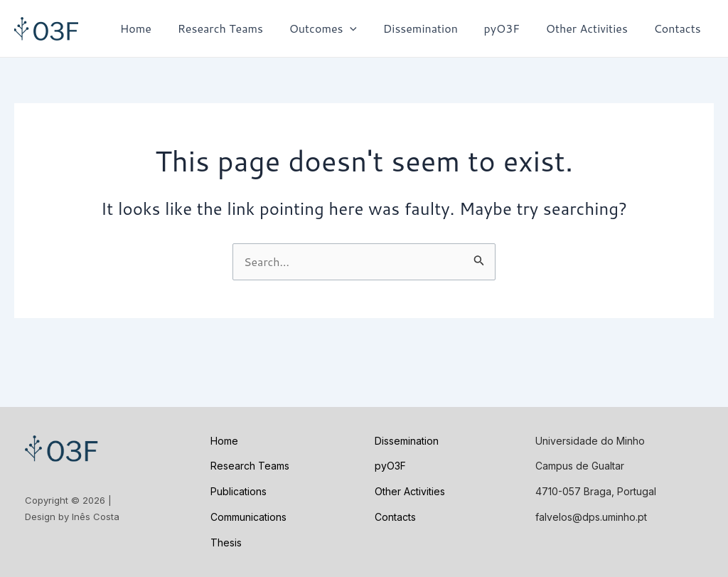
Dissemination (432, 28)
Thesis (226, 542)
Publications (239, 491)
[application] (365, 28)
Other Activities (592, 28)
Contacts (679, 28)
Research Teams (238, 28)
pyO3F (510, 28)
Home (157, 28)
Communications (248, 517)
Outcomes (338, 28)
